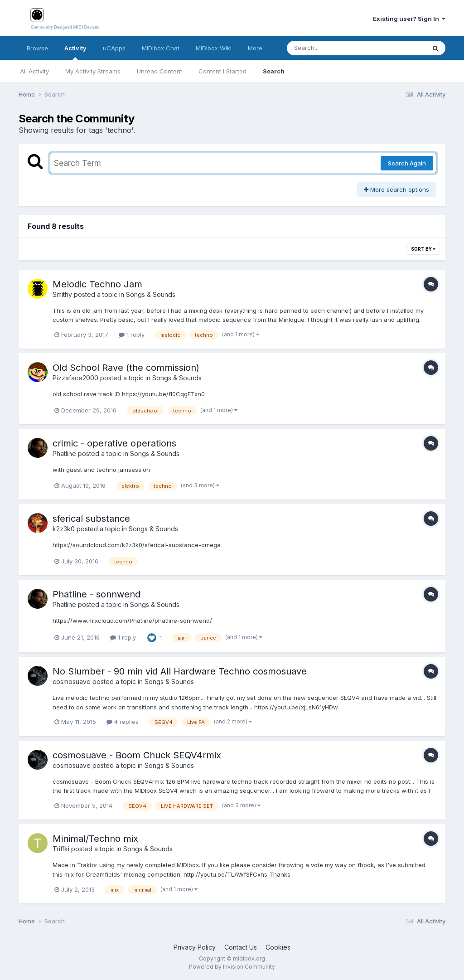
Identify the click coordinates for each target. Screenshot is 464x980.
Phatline (64, 454)
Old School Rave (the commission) (126, 368)
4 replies (123, 722)
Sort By (423, 249)
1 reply (132, 335)
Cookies (278, 947)
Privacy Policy (195, 947)
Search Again (407, 163)
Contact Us (241, 947)
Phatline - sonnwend (97, 594)
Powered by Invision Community (232, 967)
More (255, 48)
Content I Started (222, 71)
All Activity (34, 71)
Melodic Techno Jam (97, 284)
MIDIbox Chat (161, 48)
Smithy (62, 294)
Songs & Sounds (151, 294)
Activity (75, 52)
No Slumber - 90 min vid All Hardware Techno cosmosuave (180, 671)
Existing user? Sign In (409, 19)
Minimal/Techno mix (95, 839)
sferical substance (91, 519)
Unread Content (159, 71)
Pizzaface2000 (75, 378)
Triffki (61, 849)
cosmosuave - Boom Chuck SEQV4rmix (137, 755)
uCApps (114, 48)
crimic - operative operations (114, 443)
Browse (37, 48)
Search (274, 71)
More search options (396, 189)
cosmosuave (72, 682)
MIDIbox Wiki (214, 48)
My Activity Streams (93, 71)
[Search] (331, 48)
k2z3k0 (64, 529)
